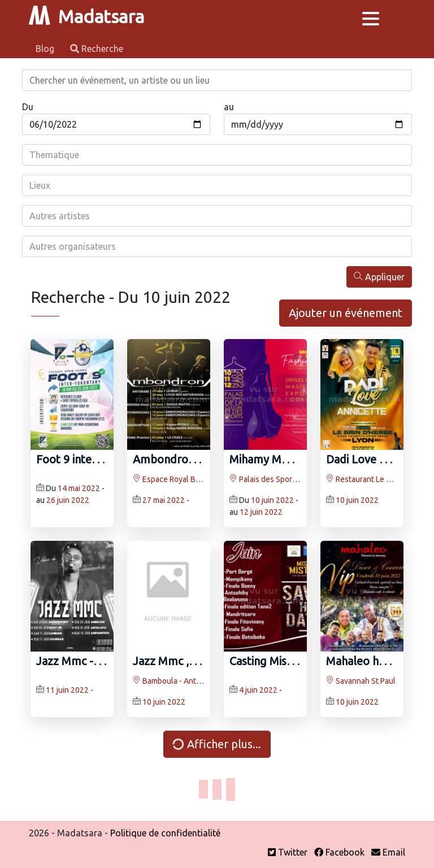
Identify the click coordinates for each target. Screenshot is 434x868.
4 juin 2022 (258, 690)
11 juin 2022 (67, 690)
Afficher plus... (216, 744)
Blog (46, 49)
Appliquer (379, 277)
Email (388, 852)
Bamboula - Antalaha (174, 681)
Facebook (339, 852)
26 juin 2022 (68, 500)
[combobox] (217, 155)
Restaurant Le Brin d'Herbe (378, 479)
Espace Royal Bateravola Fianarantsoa (204, 479)
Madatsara (86, 16)
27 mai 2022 (164, 500)
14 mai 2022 (79, 488)
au (229, 107)
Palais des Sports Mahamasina (287, 479)
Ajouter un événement (346, 313)
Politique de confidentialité (165, 833)
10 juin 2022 (272, 500)
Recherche (97, 49)
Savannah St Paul (361, 681)
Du (28, 107)
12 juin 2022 (261, 512)
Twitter (288, 852)
